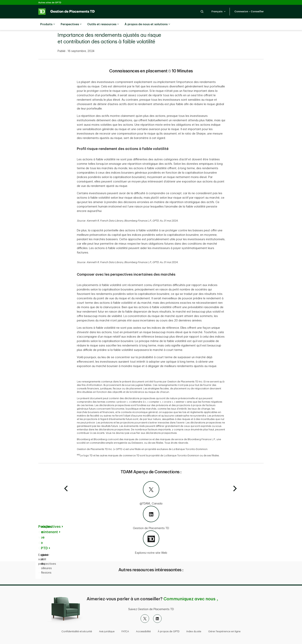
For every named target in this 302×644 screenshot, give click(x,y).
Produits (48, 24)
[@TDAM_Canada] (151, 493)
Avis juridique (107, 631)
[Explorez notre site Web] (151, 543)
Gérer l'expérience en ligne (224, 631)
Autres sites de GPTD (50, 3)
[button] (202, 11)
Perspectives (71, 24)
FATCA (125, 631)
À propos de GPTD (169, 631)
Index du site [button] (194, 631)
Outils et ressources (103, 24)
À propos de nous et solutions (147, 24)
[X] (145, 619)
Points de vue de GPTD (44, 537)
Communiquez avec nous (189, 599)
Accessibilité (143, 631)
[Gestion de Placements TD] (151, 518)
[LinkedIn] (157, 619)
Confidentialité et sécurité (77, 631)
